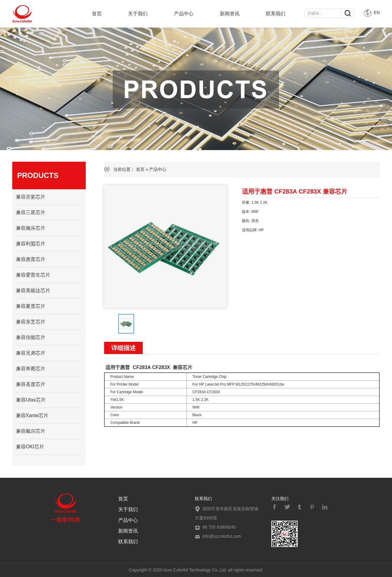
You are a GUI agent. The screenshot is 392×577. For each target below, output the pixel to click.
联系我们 (276, 14)
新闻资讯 (230, 14)
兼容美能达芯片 (33, 290)
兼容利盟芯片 (31, 244)
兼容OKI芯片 (30, 447)
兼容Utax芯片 (31, 400)
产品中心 (184, 14)
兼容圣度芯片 (31, 384)
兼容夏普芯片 (31, 306)
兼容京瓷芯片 (31, 197)
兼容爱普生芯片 (33, 275)
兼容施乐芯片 (31, 228)
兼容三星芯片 (31, 212)
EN (372, 13)
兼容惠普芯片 (31, 259)
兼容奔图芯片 (31, 369)
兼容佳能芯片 (31, 337)
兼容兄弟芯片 (31, 353)
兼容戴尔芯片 (31, 431)
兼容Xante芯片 (32, 415)
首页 (97, 14)
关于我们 (138, 14)
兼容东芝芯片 (31, 322)
